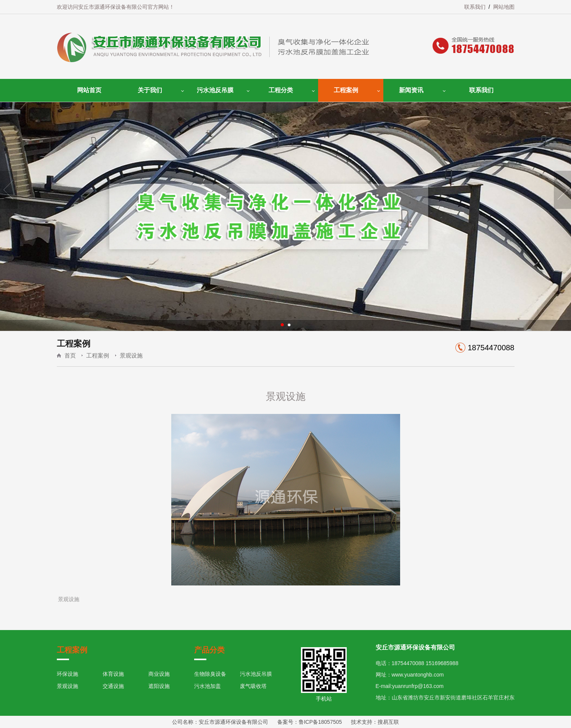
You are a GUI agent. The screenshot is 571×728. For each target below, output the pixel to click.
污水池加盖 (207, 686)
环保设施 (68, 674)
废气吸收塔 (253, 686)
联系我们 (475, 7)
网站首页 (89, 90)
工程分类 (281, 90)
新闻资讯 (411, 90)
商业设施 (159, 674)
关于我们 (150, 90)
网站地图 (504, 7)
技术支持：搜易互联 (371, 722)
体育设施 (113, 674)
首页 (70, 355)
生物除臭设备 (210, 674)
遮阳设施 (159, 686)
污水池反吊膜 (215, 90)
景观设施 (131, 355)
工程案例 (346, 90)
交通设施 (113, 686)
